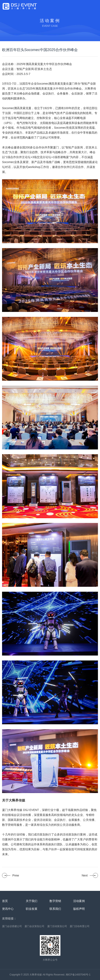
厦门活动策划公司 (57, 926)
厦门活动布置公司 (80, 926)
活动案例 (79, 901)
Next (85, 875)
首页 (5, 901)
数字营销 (55, 901)
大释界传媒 (36, 975)
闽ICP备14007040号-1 (78, 975)
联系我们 (55, 909)
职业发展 (32, 909)
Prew (16, 875)
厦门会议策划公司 (34, 926)
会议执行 (48, 93)
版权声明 (79, 909)
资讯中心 (8, 909)
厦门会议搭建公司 (12, 926)
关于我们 (32, 901)
